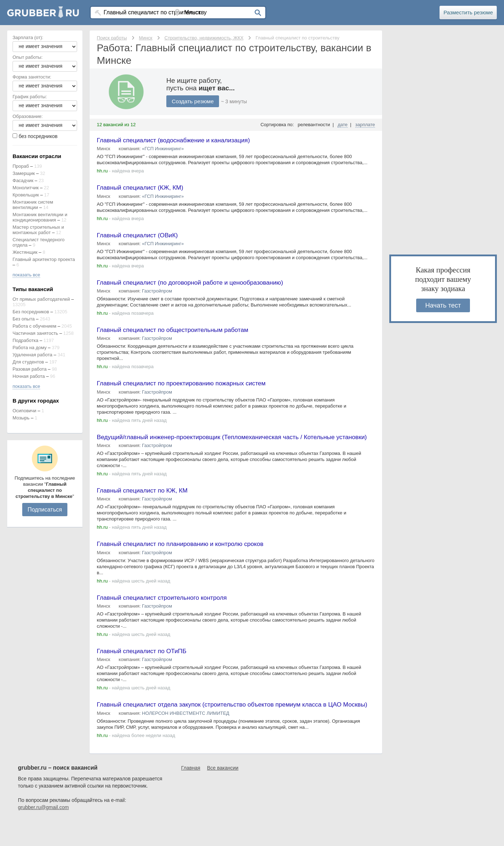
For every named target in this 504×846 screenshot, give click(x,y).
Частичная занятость (35, 333)
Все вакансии (223, 792)
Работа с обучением (34, 326)
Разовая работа (30, 369)
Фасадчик (23, 180)
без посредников (38, 136)
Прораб (21, 166)
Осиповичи (24, 411)
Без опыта (24, 319)
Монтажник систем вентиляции (33, 205)
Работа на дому (30, 348)
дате (343, 125)
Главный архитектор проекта (44, 259)
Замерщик (24, 173)
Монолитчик (26, 188)
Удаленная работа (32, 355)
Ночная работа (29, 376)
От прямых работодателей (41, 299)
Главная (191, 792)
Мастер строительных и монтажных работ (38, 230)
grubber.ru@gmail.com (43, 832)
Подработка (25, 340)
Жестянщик (25, 252)
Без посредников (31, 312)
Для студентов (28, 362)
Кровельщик (26, 195)
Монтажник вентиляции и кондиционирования (40, 217)
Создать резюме (194, 101)
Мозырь (21, 418)
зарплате (365, 125)
